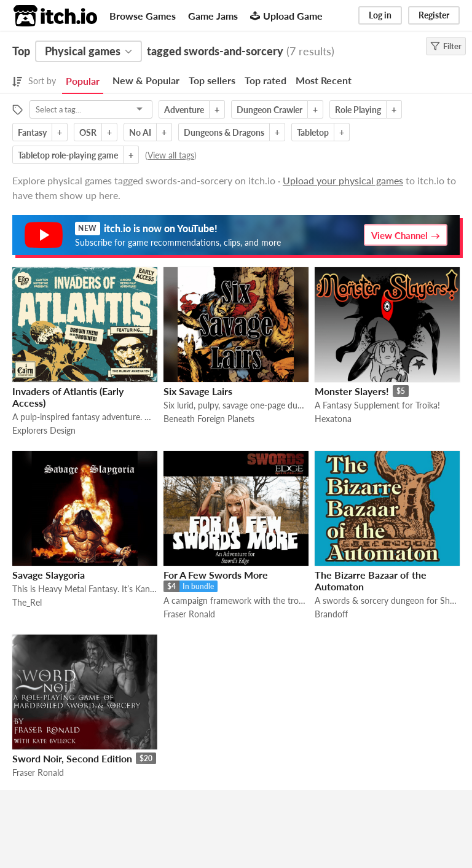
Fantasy (32, 132)
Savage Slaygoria (49, 575)
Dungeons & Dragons (224, 132)
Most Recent (324, 80)
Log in (380, 15)
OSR (88, 132)
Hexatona (333, 419)
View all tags (171, 155)
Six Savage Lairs (198, 391)
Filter (446, 46)
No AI (140, 132)
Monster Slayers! (352, 391)
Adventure (184, 110)
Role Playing (358, 110)
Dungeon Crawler (269, 110)
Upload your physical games (343, 180)
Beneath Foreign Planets (209, 419)
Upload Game (286, 16)
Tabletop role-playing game (68, 155)
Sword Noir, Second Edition (72, 758)
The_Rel (27, 602)
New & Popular (146, 80)
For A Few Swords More (216, 575)
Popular (83, 81)
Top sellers (212, 80)
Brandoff (331, 614)
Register (434, 15)
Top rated (265, 80)
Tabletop (313, 132)
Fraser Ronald (189, 614)
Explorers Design (44, 430)
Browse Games (143, 16)
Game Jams (213, 16)
